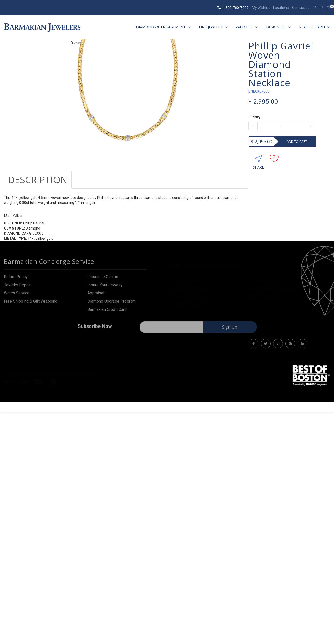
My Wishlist (261, 8)
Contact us (301, 8)
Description (38, 180)
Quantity (254, 117)
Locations (281, 8)
